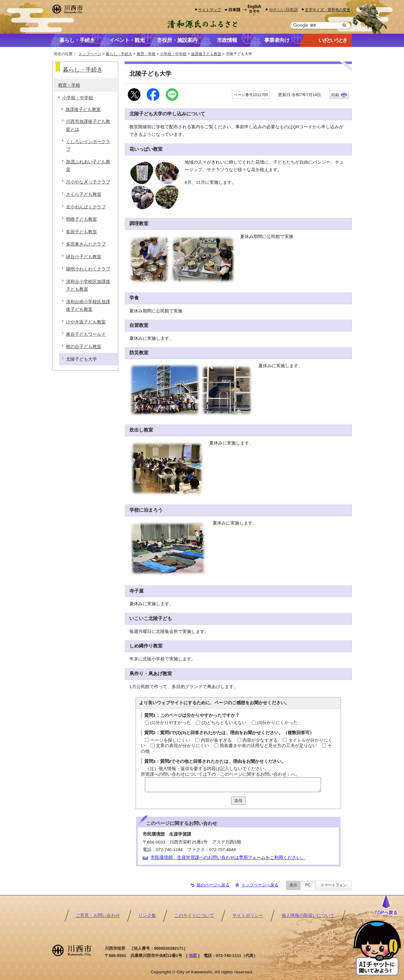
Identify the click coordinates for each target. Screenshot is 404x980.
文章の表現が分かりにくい (182, 746)
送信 (238, 800)
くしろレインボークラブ (88, 145)
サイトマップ (210, 10)
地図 (193, 956)
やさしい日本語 (283, 10)
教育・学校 (146, 54)
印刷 (335, 95)
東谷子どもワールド (86, 334)
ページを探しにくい (170, 740)
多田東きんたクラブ (86, 244)
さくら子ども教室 (84, 194)
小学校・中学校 (173, 54)
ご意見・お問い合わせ (98, 916)
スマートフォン (334, 885)
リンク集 (147, 916)
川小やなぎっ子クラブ (88, 182)
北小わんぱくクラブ (86, 207)
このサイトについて (194, 916)
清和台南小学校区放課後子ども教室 (88, 306)
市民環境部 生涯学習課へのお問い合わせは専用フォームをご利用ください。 (228, 858)
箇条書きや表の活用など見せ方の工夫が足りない (268, 746)
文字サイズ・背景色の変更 (328, 10)
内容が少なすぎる (260, 740)
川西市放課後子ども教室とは (88, 125)
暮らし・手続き (119, 54)
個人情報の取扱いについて (308, 916)
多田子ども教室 (81, 232)
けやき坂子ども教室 (86, 322)
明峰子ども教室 (81, 219)
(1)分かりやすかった (171, 723)
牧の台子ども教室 (84, 347)
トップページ (90, 54)
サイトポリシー (248, 916)
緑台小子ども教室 (84, 257)
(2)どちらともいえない (224, 723)
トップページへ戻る (260, 885)
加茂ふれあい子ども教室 (88, 166)
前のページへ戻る (213, 885)
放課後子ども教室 (206, 54)
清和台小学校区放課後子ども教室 (88, 285)
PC (308, 885)
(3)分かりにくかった (278, 723)
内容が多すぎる (216, 740)
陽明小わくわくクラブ (88, 269)
